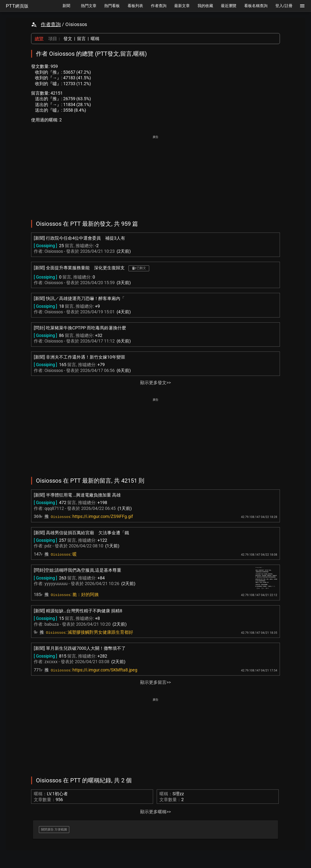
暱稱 (95, 39)
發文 (68, 39)
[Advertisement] (155, 174)
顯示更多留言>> (155, 682)
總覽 (39, 39)
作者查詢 (51, 24)
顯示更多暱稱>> (155, 812)
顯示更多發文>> (155, 383)
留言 (81, 39)
